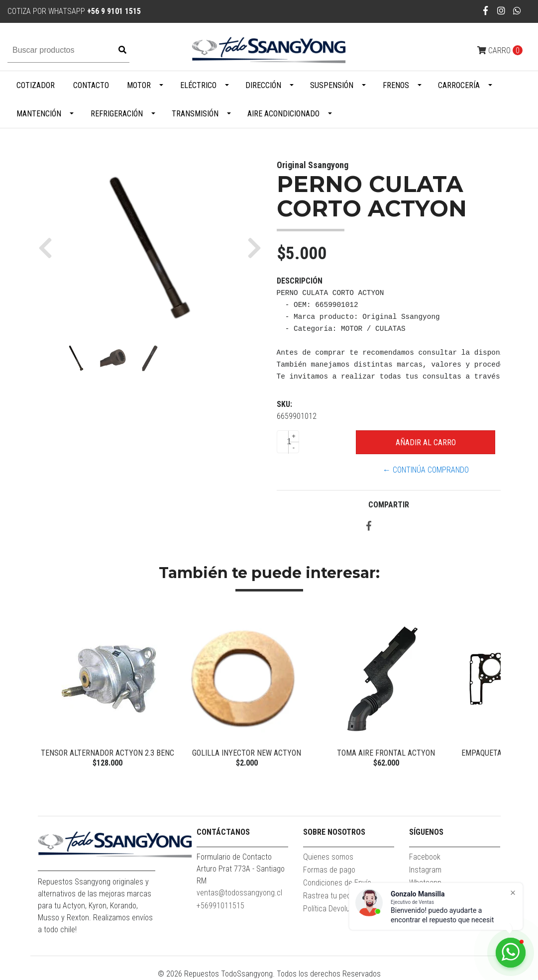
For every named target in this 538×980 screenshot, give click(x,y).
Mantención (39, 114)
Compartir (389, 505)
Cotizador (36, 85)
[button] (49, 248)
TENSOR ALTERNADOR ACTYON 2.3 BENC (108, 753)
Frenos (396, 85)
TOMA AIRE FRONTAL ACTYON (386, 753)
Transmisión (195, 114)
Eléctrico (198, 85)
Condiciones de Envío (337, 883)
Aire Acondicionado (283, 114)
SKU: (284, 404)
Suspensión (332, 85)
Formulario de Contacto (234, 857)
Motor (139, 85)
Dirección (263, 85)
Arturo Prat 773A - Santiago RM (241, 875)
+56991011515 (220, 906)
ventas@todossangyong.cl (239, 893)
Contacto (91, 85)
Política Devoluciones (337, 909)
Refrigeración (117, 114)
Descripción (300, 281)
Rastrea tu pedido (332, 896)
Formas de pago (329, 870)
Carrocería (459, 85)
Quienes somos (328, 857)
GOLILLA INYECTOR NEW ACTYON (247, 753)
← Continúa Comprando (426, 470)
